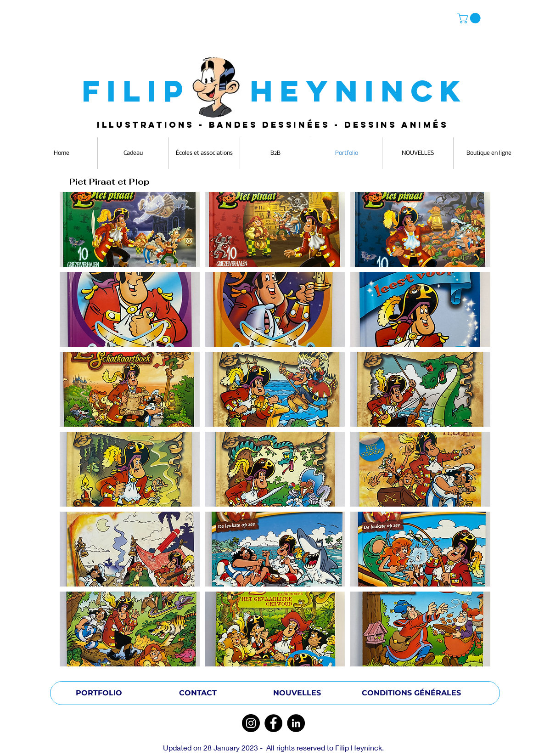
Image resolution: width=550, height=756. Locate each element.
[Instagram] (251, 723)
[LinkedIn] (296, 723)
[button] (470, 18)
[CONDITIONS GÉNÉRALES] (411, 693)
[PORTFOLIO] (99, 693)
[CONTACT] (198, 693)
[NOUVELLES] (297, 693)
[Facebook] (273, 723)
